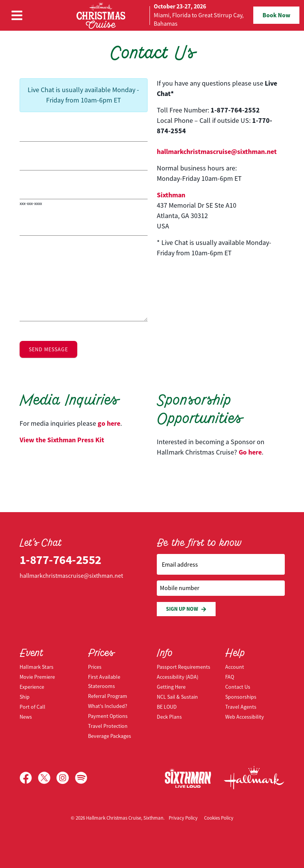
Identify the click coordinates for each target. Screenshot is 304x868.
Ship (25, 697)
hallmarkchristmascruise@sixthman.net (217, 152)
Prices (95, 667)
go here (109, 423)
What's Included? (108, 706)
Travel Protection (108, 726)
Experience (32, 687)
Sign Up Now (186, 609)
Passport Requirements (184, 667)
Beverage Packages (110, 736)
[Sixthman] (188, 778)
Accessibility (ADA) (178, 677)
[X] (47, 778)
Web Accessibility (245, 717)
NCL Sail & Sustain (177, 697)
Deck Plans (169, 717)
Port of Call (32, 707)
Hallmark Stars (37, 667)
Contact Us (238, 687)
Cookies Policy (219, 818)
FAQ (230, 677)
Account (235, 667)
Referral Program (108, 696)
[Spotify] (81, 778)
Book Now (276, 15)
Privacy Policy (183, 818)
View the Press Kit (62, 440)
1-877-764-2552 (61, 560)
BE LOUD (167, 707)
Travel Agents (241, 707)
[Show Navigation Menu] (17, 15)
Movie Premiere (37, 677)
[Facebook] (29, 778)
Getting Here (171, 687)
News (26, 717)
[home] (152, 15)
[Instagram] (66, 778)
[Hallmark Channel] (254, 778)
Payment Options (108, 716)
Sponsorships (241, 697)
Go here (250, 452)
